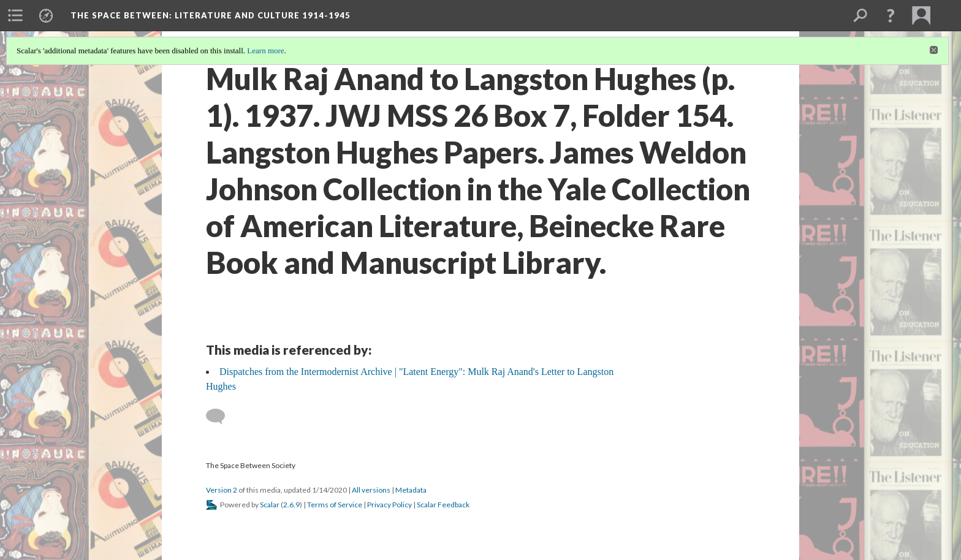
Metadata (411, 490)
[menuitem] (15, 15)
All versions (371, 490)
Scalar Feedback (443, 505)
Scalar (270, 505)
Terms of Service (335, 505)
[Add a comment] (221, 417)
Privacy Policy (389, 505)
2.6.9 (291, 505)
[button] (891, 15)
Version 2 (222, 490)
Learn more (265, 51)
